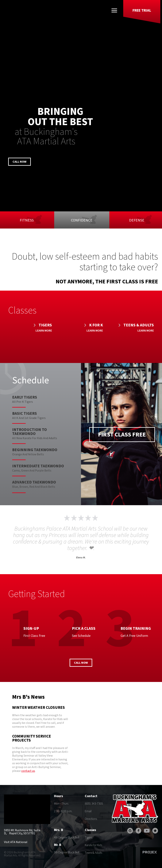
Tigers (89, 838)
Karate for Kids (93, 845)
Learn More (44, 331)
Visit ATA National (16, 842)
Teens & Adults (93, 853)
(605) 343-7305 (94, 804)
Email (88, 811)
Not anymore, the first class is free (107, 282)
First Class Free (122, 435)
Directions (91, 819)
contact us (28, 771)
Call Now (19, 162)
